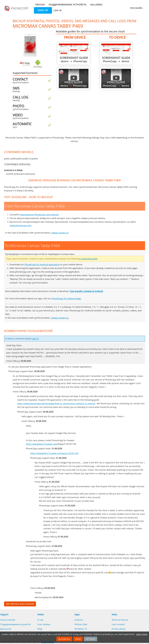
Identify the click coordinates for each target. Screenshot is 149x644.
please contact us (60, 233)
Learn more (142, 634)
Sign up (43, 10)
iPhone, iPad (81, 624)
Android (79, 620)
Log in (57, 10)
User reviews (44, 624)
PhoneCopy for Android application (42, 264)
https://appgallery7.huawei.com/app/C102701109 (54, 453)
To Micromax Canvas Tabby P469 (116, 53)
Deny (78, 639)
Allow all (64, 639)
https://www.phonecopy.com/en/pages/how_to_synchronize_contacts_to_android (56, 404)
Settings (91, 639)
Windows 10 (81, 629)
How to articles (8, 620)
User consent (118, 624)
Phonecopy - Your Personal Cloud (17, 8)
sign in (35, 339)
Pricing (40, 5)
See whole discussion (20, 604)
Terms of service (120, 620)
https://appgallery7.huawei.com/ (42, 444)
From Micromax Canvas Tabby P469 (74, 53)
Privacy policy (119, 629)
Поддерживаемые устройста (68, 5)
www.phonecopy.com (20, 225)
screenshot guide (89, 259)
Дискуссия (6, 629)
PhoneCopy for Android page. (66, 298)
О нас (40, 620)
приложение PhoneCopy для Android (39, 214)
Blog (40, 629)
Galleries (96, 5)
